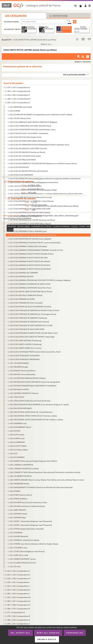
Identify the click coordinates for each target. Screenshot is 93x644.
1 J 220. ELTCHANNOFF (16, 457)
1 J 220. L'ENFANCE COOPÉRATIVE (20, 465)
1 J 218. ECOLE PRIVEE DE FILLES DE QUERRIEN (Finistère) (30, 307)
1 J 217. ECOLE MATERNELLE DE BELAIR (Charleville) (27, 205)
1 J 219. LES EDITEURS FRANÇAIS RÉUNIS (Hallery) (27, 378)
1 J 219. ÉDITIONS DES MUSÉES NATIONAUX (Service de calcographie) (34, 382)
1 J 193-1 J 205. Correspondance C (18, 95)
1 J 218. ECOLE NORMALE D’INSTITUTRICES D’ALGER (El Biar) (31, 254)
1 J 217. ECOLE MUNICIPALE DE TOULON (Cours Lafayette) (30, 239)
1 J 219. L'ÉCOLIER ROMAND (18, 363)
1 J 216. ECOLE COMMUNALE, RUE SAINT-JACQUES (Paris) (30, 126)
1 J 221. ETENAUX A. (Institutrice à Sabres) (23, 540)
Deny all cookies (48, 633)
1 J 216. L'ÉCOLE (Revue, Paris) (19, 118)
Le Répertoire (58, 16)
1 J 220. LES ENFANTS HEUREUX (20, 476)
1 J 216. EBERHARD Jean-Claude (20, 107)
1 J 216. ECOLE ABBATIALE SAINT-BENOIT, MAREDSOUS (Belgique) (33, 122)
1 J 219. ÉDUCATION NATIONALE (20, 408)
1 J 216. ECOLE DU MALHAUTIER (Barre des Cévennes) (28, 171)
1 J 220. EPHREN (14, 491)
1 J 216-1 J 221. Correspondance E (17, 102)
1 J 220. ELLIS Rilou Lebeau (18, 450)
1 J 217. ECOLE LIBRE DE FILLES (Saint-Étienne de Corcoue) (30, 197)
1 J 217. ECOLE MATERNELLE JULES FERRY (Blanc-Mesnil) (29, 224)
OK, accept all (20, 633)
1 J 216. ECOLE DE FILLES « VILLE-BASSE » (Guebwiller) (28, 133)
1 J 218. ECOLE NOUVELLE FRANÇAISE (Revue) (25, 295)
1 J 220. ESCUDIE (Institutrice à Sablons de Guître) (26, 506)
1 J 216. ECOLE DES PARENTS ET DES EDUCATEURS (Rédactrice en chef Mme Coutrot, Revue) (42, 163)
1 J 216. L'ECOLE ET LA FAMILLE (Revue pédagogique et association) (33, 182)
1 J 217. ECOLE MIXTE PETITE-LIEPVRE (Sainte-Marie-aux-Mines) (32, 235)
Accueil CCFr (7, 40)
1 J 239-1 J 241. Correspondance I (17, 582)
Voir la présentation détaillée (74, 75)
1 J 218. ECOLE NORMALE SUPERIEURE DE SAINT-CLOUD (29, 284)
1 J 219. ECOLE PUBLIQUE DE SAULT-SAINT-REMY (26, 329)
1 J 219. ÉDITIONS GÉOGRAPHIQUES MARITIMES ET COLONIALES (32, 386)
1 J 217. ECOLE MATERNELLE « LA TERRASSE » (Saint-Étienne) (31, 201)
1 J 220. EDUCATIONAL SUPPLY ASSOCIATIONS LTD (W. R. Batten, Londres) (35, 420)
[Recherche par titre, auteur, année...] (44, 22)
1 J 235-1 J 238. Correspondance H (18, 578)
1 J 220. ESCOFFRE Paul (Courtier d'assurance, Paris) (27, 502)
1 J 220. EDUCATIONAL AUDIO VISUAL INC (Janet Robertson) (30, 412)
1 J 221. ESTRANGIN (15, 533)
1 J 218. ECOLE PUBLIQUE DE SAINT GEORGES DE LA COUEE (30, 325)
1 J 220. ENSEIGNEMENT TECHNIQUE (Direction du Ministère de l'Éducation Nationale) (40, 487)
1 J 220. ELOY (13, 453)
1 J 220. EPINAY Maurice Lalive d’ (20, 495)
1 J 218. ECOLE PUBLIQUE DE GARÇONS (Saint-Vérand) (28, 322)
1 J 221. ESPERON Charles (17, 514)
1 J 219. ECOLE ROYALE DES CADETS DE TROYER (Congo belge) (31, 337)
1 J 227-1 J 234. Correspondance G (18, 575)
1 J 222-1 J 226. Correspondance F (17, 571)
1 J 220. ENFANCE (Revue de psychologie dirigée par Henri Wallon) (32, 461)
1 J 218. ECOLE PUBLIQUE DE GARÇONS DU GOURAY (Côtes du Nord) (33, 310)
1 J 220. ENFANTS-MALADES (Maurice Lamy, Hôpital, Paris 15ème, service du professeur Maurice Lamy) (46, 480)
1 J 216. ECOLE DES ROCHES (18, 167)
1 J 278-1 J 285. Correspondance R (18, 616)
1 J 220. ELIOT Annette (16, 435)
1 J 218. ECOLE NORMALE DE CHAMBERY (23, 273)
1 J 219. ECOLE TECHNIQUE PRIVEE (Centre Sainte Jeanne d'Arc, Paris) (34, 352)
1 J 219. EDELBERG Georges (18, 367)
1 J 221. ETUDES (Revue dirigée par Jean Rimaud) (26, 551)
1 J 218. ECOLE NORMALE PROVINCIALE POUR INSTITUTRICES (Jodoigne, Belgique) (39, 280)
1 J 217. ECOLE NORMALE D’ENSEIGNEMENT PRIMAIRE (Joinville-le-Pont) (35, 250)
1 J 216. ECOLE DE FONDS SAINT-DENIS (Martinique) (27, 141)
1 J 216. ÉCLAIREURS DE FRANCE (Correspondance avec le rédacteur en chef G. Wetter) (40, 115)
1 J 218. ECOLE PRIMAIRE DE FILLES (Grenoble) (25, 303)
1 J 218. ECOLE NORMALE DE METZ (21, 276)
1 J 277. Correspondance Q (15, 612)
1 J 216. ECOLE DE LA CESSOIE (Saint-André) (24, 156)
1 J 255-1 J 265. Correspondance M (18, 597)
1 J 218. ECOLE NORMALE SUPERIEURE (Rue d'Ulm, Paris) (29, 288)
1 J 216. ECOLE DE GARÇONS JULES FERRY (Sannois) (27, 148)
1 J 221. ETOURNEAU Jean (18, 548)
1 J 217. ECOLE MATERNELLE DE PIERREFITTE (25, 216)
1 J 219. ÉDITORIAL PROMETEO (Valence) (23, 393)
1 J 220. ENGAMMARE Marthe (18, 484)
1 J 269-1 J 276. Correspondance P (18, 609)
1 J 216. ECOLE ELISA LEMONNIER (20, 175)
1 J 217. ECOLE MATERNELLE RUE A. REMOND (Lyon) (27, 231)
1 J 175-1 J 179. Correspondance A (17, 87)
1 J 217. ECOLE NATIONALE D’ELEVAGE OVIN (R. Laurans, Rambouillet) (34, 243)
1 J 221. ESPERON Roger (17, 517)
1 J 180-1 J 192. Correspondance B (18, 91)
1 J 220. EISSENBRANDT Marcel (19, 427)
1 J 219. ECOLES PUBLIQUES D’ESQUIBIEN (24, 356)
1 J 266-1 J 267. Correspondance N (18, 601)
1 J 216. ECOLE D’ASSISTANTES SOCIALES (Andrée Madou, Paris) (32, 130)
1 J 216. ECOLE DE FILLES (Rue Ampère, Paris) (25, 137)
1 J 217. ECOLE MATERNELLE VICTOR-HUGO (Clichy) (27, 227)
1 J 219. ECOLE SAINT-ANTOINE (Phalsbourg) (25, 340)
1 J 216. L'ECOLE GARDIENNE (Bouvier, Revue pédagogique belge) (32, 190)
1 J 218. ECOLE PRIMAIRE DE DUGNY (21, 299)
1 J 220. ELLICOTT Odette (17, 446)
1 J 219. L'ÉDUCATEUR (16, 397)
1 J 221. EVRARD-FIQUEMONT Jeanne (22, 559)
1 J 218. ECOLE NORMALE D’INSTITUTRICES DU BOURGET (29, 269)
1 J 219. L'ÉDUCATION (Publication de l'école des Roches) (29, 401)
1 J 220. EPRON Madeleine (17, 499)
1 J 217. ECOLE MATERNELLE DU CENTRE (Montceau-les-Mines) (31, 220)
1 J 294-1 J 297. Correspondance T (17, 624)
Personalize (75, 633)
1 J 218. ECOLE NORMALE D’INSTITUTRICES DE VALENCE (29, 265)
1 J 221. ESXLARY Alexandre (18, 536)
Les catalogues (16, 16)
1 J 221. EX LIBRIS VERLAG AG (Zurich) (22, 563)
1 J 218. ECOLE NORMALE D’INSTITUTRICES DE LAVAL (28, 258)
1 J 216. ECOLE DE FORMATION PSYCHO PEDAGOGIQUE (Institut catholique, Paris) (39, 145)
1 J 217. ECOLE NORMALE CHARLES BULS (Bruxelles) (27, 246)
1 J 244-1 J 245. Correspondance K (18, 590)
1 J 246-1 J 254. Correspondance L (17, 594)
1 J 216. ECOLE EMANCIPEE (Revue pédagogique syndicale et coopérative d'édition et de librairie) (44, 179)
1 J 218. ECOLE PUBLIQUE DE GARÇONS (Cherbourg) (27, 318)
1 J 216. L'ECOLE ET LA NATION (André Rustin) (25, 186)
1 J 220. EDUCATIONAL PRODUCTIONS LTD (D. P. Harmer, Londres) (32, 416)
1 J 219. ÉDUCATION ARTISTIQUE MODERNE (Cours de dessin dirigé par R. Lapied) (38, 404)
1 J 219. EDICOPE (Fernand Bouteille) (22, 374)
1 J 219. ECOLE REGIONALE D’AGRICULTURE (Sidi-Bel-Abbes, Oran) (33, 333)
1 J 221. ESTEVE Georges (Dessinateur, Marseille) (26, 529)
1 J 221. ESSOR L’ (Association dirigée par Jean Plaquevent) (30, 521)
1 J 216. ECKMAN (14, 111)
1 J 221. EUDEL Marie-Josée (18, 555)
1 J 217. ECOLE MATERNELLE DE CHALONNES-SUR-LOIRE (29, 209)
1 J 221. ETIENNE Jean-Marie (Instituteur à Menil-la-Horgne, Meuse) (33, 544)
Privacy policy (47, 639)
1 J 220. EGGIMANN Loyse (17, 423)
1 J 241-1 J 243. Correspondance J (17, 586)
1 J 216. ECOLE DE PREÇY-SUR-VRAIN (22, 160)
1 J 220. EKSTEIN (14, 431)
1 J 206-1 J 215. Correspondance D (18, 99)
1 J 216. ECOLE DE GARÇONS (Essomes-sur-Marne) (27, 152)
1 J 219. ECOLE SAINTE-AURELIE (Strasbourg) (25, 344)
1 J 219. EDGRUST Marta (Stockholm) (22, 371)
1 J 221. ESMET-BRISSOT (17, 510)
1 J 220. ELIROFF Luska (16, 438)
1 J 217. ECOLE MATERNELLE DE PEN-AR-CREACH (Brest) (29, 212)
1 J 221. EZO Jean (14, 566)
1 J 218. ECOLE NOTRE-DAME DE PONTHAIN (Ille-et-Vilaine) (30, 292)
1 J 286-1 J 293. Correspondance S (17, 620)
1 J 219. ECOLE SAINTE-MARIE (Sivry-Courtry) (25, 348)
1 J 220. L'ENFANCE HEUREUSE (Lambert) (23, 469)
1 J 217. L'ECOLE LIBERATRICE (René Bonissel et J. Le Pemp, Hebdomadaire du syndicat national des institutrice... (46, 194)
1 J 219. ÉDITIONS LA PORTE (18, 389)
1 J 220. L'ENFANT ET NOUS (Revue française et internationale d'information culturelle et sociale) (44, 472)
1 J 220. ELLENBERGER (16, 442)
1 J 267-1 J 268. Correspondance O (18, 605)
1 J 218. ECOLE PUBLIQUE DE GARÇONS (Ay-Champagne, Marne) (32, 314)
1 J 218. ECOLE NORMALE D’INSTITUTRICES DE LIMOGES (29, 261)
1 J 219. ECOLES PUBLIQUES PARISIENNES (24, 359)
